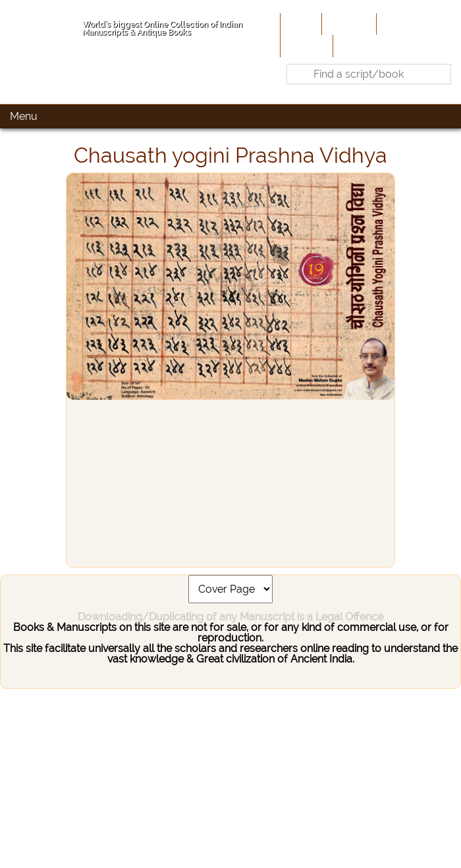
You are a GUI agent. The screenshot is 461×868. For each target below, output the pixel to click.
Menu (24, 116)
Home (300, 24)
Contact (356, 45)
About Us (348, 24)
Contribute (405, 24)
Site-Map (305, 45)
